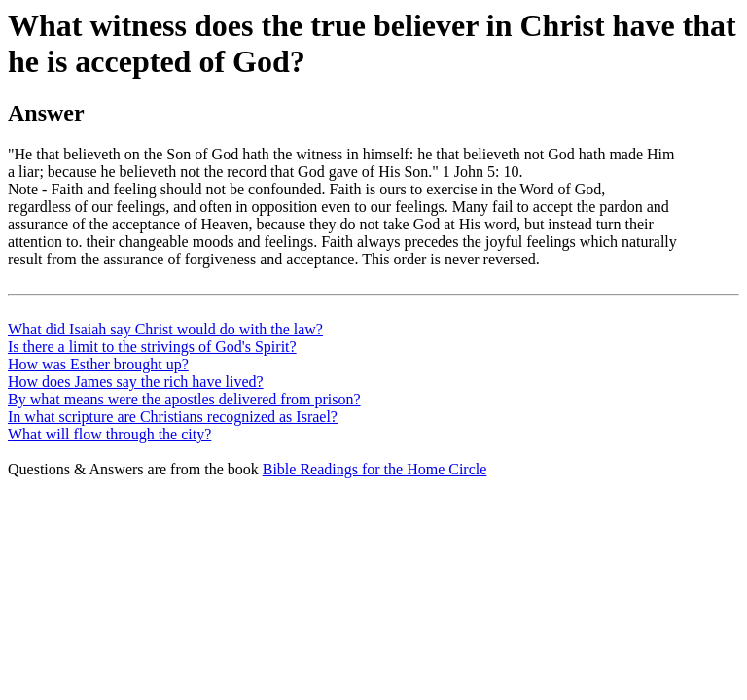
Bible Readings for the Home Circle (375, 469)
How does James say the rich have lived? (136, 382)
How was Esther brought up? (98, 364)
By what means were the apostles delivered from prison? (184, 399)
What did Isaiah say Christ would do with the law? (165, 329)
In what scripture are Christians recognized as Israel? (173, 417)
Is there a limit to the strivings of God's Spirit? (152, 347)
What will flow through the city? (109, 434)
